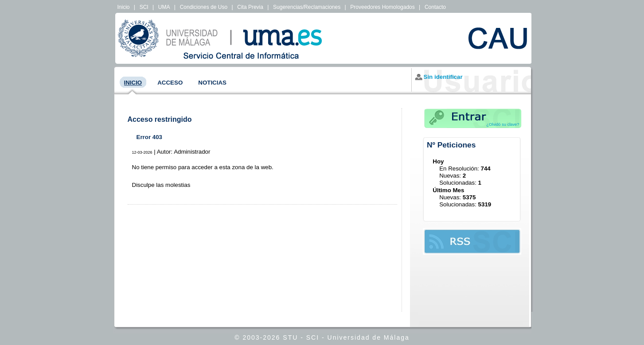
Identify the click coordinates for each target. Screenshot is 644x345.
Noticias (212, 83)
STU (290, 337)
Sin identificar (443, 77)
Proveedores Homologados (382, 7)
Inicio (124, 7)
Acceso (170, 83)
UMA (164, 7)
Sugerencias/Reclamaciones (307, 7)
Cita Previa (250, 7)
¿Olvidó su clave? (503, 124)
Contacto (435, 7)
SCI (144, 7)
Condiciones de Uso (204, 7)
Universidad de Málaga (369, 337)
